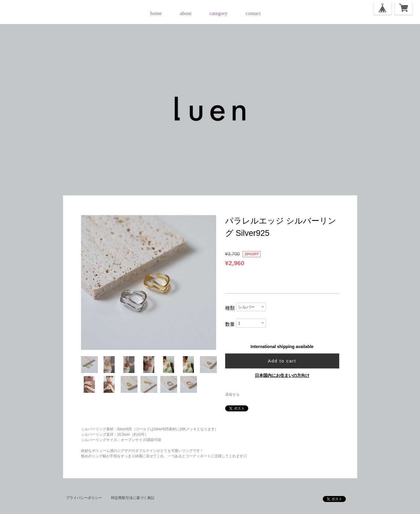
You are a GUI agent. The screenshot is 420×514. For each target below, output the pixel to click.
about (186, 13)
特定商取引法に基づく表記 (133, 498)
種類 (230, 308)
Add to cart (282, 361)
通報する (232, 395)
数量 (230, 324)
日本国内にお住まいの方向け (282, 375)
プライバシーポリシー (84, 498)
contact (253, 13)
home (156, 13)
